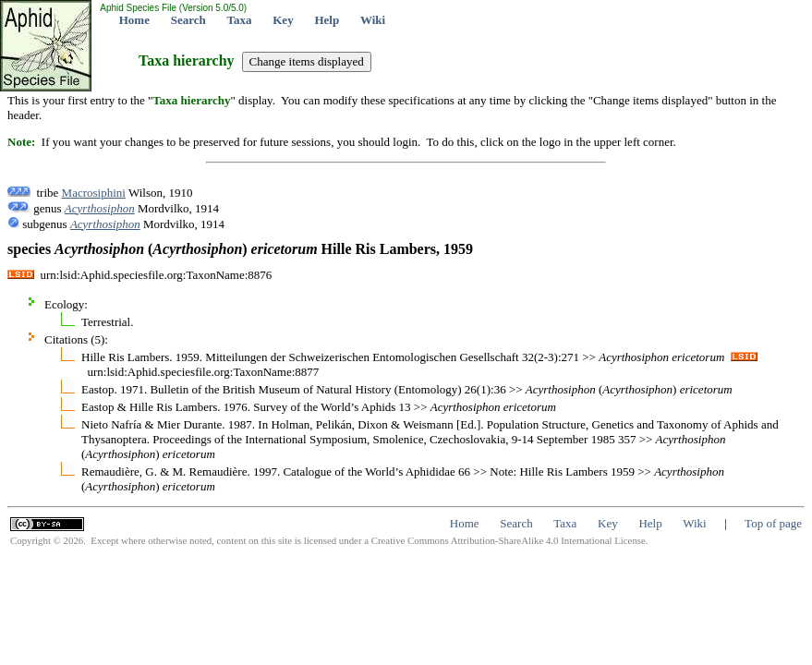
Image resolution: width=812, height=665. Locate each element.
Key (283, 20)
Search (188, 20)
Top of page (773, 523)
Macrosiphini (94, 193)
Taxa (240, 20)
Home (134, 20)
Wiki (373, 20)
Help (327, 20)
